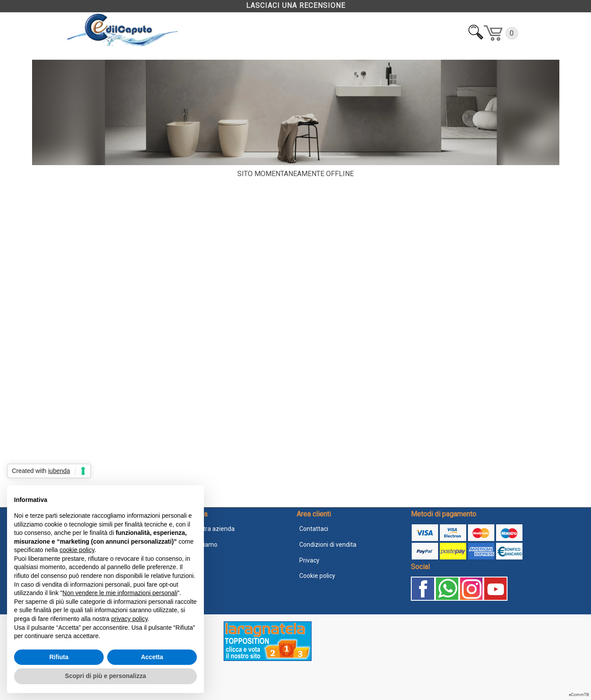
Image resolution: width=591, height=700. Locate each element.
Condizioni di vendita (328, 545)
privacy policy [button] (129, 619)
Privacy (309, 560)
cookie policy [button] (77, 550)
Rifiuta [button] (59, 657)
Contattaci (314, 529)
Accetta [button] (152, 657)
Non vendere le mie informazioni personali (120, 593)
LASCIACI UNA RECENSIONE (296, 5)
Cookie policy (317, 576)
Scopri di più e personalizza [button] (105, 676)
